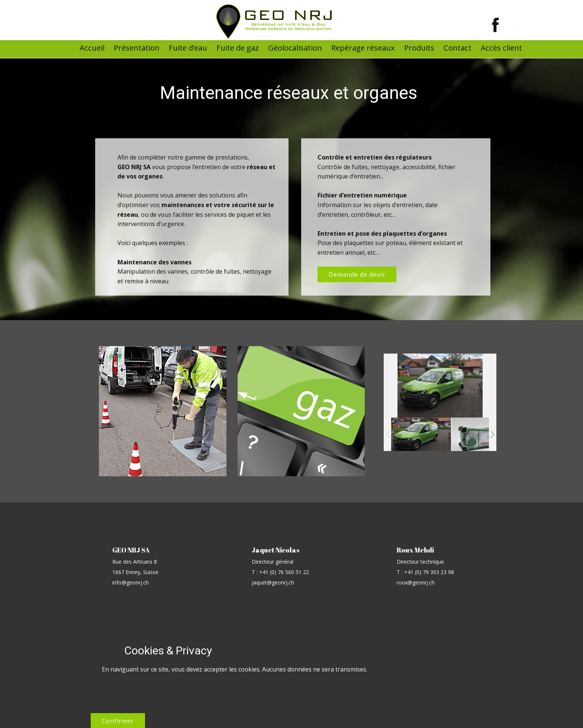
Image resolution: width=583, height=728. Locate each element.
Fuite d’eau (188, 48)
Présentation (137, 48)
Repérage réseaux (363, 48)
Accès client (501, 48)
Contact (458, 48)
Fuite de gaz (238, 48)
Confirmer (430, 661)
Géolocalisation (295, 48)
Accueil (92, 48)
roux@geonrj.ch (416, 582)
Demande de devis (357, 274)
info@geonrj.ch (131, 582)
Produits (419, 48)
